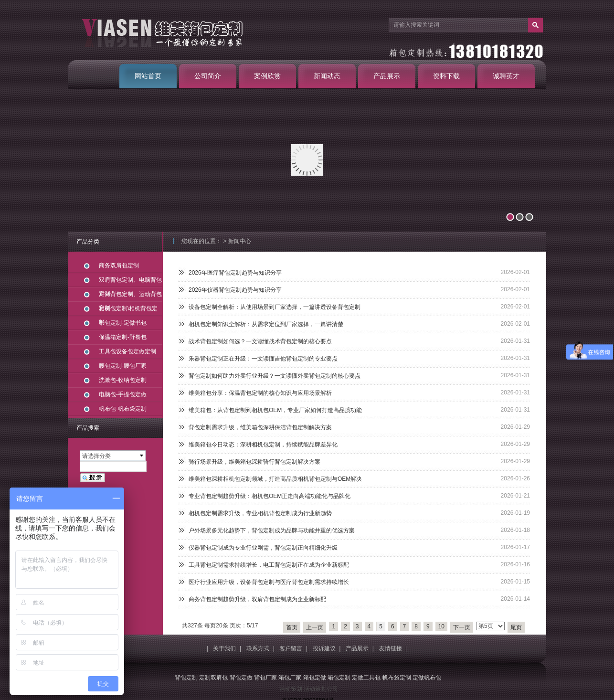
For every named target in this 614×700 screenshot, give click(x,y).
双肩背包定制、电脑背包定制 (130, 282)
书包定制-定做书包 (123, 323)
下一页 (462, 627)
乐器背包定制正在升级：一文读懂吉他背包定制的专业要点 (263, 359)
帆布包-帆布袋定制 (123, 409)
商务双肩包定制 (119, 265)
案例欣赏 (267, 76)
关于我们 (224, 648)
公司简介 (208, 76)
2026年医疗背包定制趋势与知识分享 (235, 273)
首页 (292, 627)
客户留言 (291, 648)
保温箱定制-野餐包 (123, 337)
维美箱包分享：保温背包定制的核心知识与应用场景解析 (260, 393)
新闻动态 (327, 76)
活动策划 (291, 689)
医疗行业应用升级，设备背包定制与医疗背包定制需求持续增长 (269, 582)
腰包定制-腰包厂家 (123, 366)
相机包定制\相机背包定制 (128, 311)
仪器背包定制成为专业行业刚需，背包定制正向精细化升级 (263, 548)
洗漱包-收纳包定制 (123, 380)
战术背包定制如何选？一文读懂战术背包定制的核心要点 (260, 341)
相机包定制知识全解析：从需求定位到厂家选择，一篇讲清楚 (266, 324)
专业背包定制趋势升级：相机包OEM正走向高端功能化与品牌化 (270, 496)
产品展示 (387, 76)
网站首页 (148, 76)
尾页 (516, 627)
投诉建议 (324, 648)
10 (441, 626)
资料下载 (446, 76)
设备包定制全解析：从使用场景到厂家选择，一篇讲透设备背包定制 (275, 307)
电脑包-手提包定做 (123, 394)
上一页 (315, 627)
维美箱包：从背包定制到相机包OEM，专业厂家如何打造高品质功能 (275, 410)
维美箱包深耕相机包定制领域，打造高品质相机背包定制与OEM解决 (275, 479)
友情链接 (391, 648)
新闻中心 (240, 241)
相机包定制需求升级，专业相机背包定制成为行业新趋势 (260, 513)
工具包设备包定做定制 (127, 351)
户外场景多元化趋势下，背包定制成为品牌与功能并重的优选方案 (272, 530)
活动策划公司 (321, 689)
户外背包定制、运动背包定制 (130, 296)
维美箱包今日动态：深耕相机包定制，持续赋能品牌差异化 (263, 445)
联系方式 (258, 648)
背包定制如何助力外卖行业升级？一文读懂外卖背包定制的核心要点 (275, 376)
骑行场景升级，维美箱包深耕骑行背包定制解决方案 (254, 462)
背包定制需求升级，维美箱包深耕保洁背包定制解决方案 (260, 427)
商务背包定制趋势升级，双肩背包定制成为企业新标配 (257, 599)
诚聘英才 (506, 76)
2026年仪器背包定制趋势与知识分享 (235, 290)
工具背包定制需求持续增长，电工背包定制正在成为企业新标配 (269, 565)
